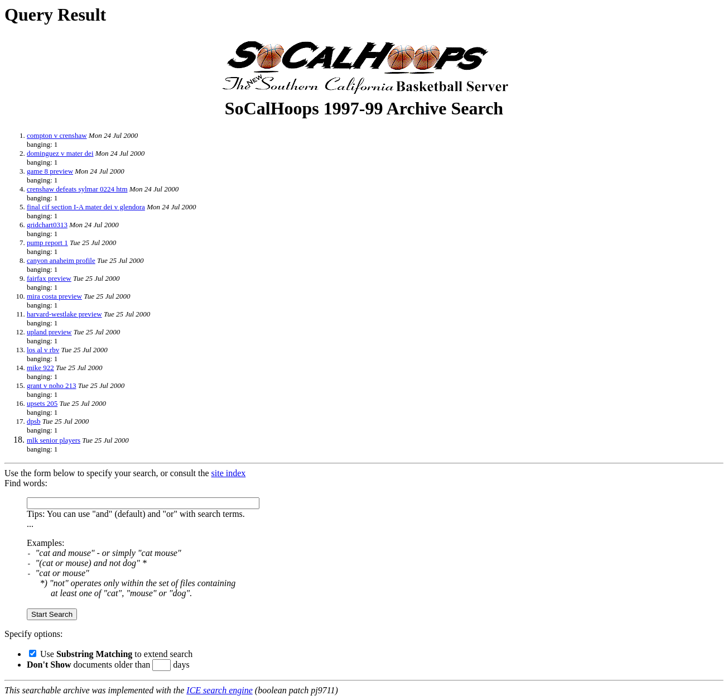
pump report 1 (47, 243)
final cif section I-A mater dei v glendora (86, 207)
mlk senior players (54, 440)
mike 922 (40, 368)
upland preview (49, 332)
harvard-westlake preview (64, 314)
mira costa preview (54, 296)
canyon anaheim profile (61, 260)
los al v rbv (43, 350)
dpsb (34, 421)
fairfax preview (49, 278)
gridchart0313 (47, 225)
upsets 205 (42, 403)
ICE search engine (219, 690)
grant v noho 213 (51, 385)
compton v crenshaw (57, 135)
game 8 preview (50, 171)
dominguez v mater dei (60, 153)
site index (229, 473)
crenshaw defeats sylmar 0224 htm (77, 189)
